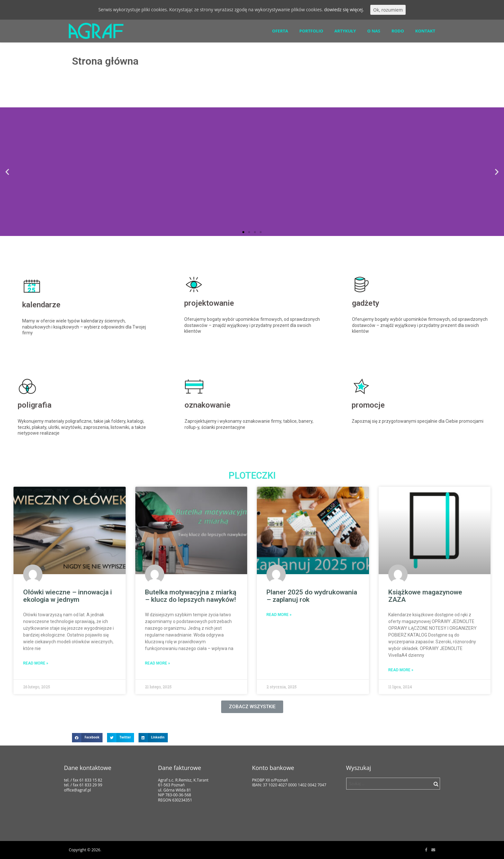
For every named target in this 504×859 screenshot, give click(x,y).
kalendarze (41, 305)
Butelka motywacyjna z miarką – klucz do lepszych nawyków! (191, 596)
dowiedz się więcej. (344, 9)
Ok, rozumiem (388, 10)
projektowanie (209, 303)
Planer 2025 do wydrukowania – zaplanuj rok (312, 596)
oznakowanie (207, 405)
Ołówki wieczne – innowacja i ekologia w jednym (67, 596)
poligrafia (35, 405)
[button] (243, 232)
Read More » (36, 663)
